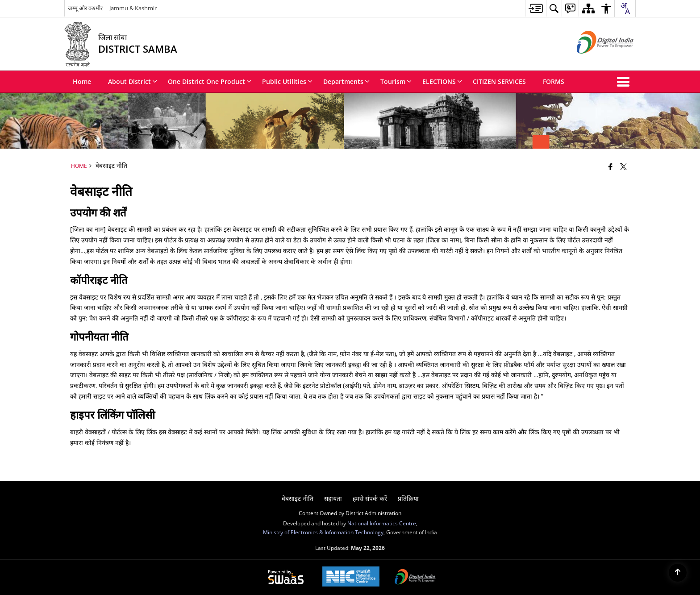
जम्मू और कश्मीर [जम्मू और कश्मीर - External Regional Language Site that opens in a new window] (85, 8)
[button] (625, 82)
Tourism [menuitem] (396, 81)
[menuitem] (535, 8)
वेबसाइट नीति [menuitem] (298, 498)
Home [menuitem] (82, 81)
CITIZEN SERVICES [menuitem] (499, 81)
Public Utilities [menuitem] (287, 81)
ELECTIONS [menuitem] (442, 81)
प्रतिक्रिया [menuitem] (408, 498)
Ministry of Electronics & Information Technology (323, 532)
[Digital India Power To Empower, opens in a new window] (415, 578)
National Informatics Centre (382, 523)
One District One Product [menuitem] (210, 81)
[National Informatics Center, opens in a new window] (351, 577)
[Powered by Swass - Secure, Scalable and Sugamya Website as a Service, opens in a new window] (286, 578)
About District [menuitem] (133, 81)
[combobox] (625, 8)
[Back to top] (678, 573)
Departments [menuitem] (346, 81)
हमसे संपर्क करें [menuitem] (370, 498)
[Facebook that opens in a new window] (610, 166)
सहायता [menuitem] (333, 498)
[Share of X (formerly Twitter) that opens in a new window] (623, 166)
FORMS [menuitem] (554, 81)
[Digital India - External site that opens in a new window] (594, 61)
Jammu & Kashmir (133, 8)
